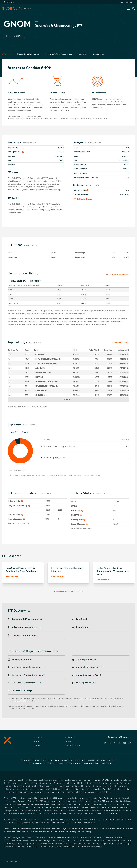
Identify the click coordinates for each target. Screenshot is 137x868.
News (122, 2)
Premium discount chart (118, 274)
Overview (7, 54)
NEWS (68, 741)
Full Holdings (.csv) (121, 342)
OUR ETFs (38, 737)
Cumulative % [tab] (35, 281)
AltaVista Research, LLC (19, 471)
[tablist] (68, 281)
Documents (99, 54)
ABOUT (37, 745)
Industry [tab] (14, 432)
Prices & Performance (28, 54)
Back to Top (12, 862)
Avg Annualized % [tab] (18, 281)
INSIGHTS (38, 741)
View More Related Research (67, 592)
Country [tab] (25, 432)
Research (82, 54)
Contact (128, 2)
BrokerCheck (105, 763)
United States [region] (10, 2)
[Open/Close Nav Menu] (128, 9)
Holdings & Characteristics (58, 54)
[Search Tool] (134, 9)
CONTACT (70, 737)
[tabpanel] (68, 294)
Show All (69, 400)
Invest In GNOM (14, 36)
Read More (11, 576)
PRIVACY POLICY (73, 745)
